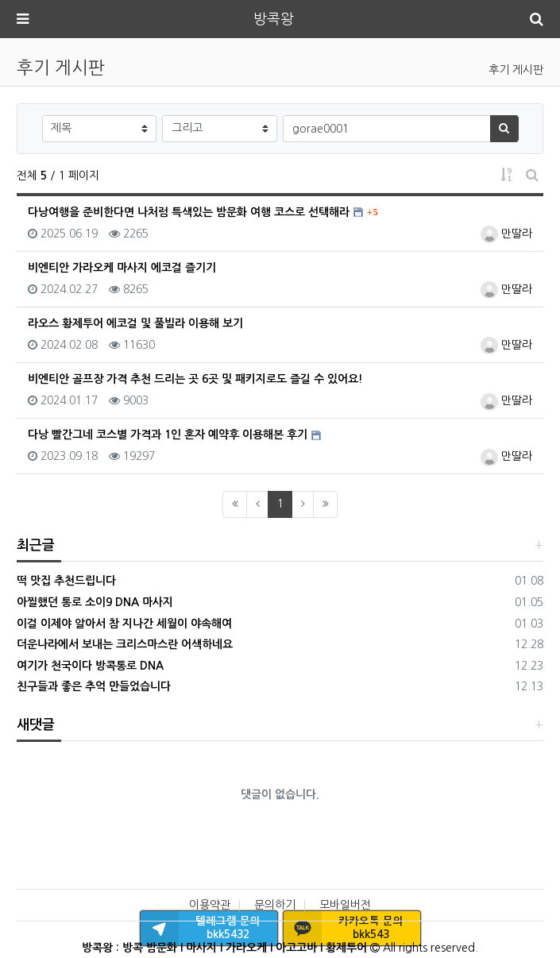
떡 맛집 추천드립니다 (66, 581)
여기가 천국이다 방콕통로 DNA (90, 666)
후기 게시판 (516, 70)
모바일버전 (345, 905)
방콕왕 (274, 19)
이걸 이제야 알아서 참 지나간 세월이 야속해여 (124, 624)
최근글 (36, 545)
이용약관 (210, 905)
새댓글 (36, 725)
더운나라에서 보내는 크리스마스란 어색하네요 (125, 644)
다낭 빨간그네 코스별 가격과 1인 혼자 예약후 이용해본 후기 (168, 435)
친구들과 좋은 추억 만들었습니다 (94, 686)
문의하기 (275, 905)
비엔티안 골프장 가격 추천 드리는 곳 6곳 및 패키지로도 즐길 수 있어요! (195, 379)
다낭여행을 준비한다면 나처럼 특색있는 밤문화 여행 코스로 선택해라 (189, 212)
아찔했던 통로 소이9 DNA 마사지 (95, 602)
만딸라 (506, 234)
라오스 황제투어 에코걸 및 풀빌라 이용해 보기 (135, 323)
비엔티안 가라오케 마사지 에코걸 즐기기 (122, 268)
